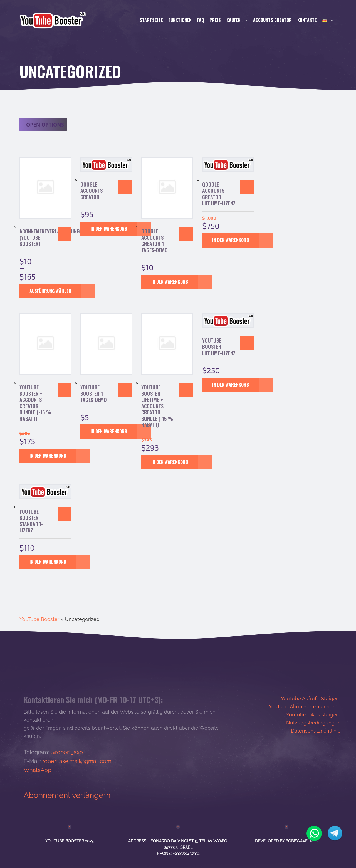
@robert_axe (67, 752)
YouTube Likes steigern (313, 715)
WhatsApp (37, 770)
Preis (215, 20)
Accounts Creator (272, 20)
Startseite (151, 20)
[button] (125, 187)
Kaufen (237, 20)
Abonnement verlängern (67, 795)
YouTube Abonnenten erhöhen (305, 707)
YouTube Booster (39, 619)
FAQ (201, 20)
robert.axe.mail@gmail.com (77, 761)
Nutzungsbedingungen (313, 723)
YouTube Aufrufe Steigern (311, 698)
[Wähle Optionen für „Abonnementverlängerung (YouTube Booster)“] (65, 234)
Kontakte (307, 20)
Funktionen (180, 20)
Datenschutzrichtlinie (316, 731)
